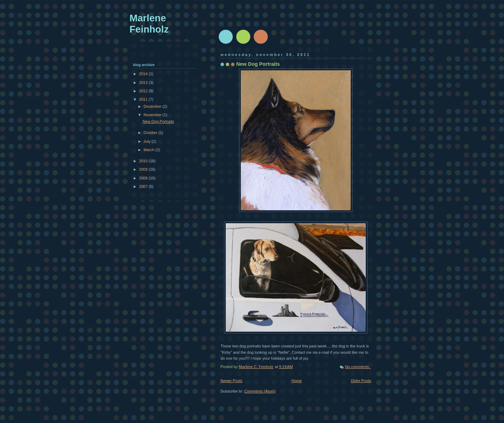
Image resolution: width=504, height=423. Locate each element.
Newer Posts (232, 381)
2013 (144, 83)
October (151, 133)
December (153, 106)
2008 (144, 178)
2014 (144, 74)
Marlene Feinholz (149, 24)
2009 (144, 169)
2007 (144, 186)
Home (297, 381)
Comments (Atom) (260, 391)
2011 (144, 99)
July (148, 141)
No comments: (358, 367)
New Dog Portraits (258, 64)
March (149, 150)
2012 (144, 91)
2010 (144, 161)
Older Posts (361, 381)
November (153, 115)
